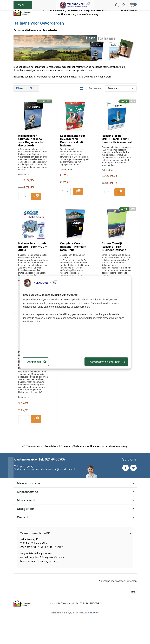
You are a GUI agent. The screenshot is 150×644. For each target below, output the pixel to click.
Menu (21, 5)
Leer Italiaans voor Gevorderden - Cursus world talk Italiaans (87, 164)
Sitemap (132, 610)
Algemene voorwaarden (112, 610)
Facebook (126, 496)
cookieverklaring (32, 322)
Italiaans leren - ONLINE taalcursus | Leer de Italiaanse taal (91, 212)
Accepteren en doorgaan (108, 362)
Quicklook (93, 146)
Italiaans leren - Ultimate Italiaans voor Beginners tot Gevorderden (87, 111)
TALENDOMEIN (94, 632)
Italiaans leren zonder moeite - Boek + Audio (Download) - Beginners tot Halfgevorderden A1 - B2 (91, 415)
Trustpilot (95, 641)
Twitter (133, 496)
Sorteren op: (96, 94)
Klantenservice (129, 16)
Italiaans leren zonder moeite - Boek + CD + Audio (85, 263)
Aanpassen (37, 362)
